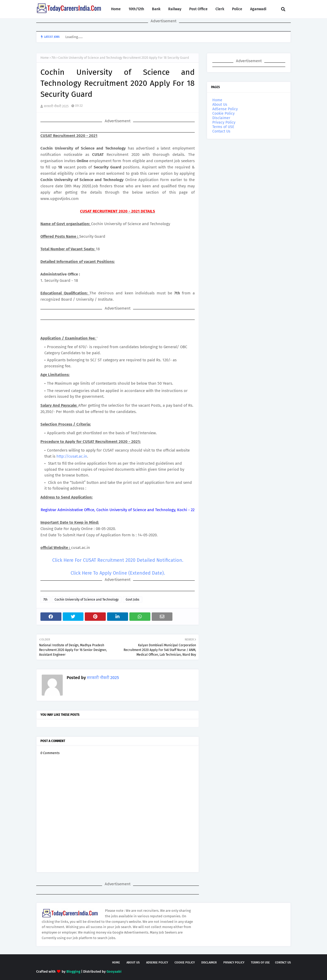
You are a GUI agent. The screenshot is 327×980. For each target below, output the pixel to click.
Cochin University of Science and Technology (87, 600)
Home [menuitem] (116, 9)
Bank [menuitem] (156, 9)
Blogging (73, 971)
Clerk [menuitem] (220, 9)
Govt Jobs (133, 600)
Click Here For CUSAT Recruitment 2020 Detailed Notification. (118, 560)
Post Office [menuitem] (198, 9)
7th (54, 58)
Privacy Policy (224, 122)
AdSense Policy (225, 109)
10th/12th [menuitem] (136, 9)
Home (45, 58)
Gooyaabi (114, 971)
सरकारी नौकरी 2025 (56, 106)
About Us (220, 105)
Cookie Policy (223, 113)
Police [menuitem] (237, 9)
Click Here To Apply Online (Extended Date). (118, 573)
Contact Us (221, 131)
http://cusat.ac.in (72, 456)
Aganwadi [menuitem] (258, 9)
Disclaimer (221, 118)
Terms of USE (223, 127)
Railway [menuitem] (175, 9)
